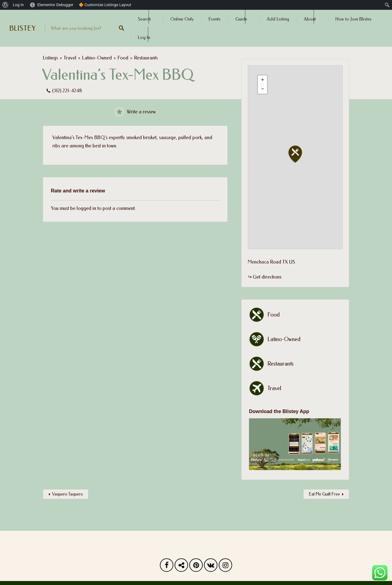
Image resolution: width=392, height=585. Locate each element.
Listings (50, 58)
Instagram (225, 567)
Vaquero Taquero (68, 494)
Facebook (167, 567)
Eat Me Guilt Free (324, 494)
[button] (299, 154)
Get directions (267, 277)
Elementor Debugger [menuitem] (55, 5)
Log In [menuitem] (18, 5)
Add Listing (278, 19)
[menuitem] (5, 5)
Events (215, 19)
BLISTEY (22, 28)
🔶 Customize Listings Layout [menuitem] (105, 5)
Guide (241, 19)
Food (123, 58)
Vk (211, 567)
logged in (86, 208)
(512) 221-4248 (67, 91)
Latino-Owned (97, 58)
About (310, 19)
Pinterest (196, 567)
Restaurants (146, 58)
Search (144, 19)
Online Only (182, 19)
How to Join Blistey (354, 19)
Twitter (181, 567)
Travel (70, 58)
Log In (144, 37)
